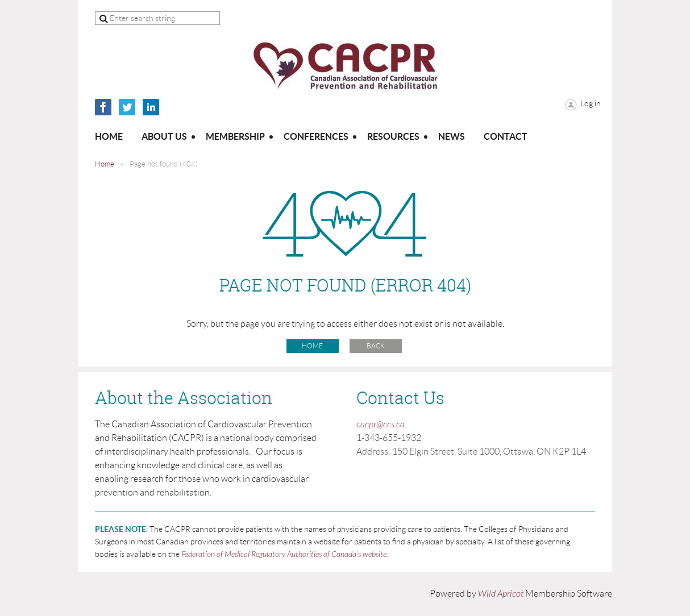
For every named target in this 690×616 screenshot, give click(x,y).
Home (105, 164)
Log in (591, 103)
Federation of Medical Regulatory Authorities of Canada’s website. (285, 554)
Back (376, 346)
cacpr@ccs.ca (381, 424)
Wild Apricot (501, 594)
